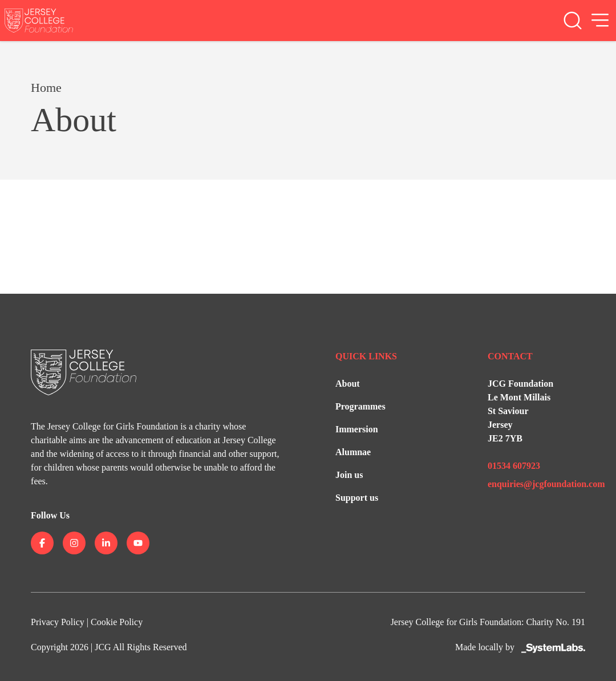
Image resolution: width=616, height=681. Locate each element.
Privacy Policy (58, 622)
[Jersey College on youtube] (138, 543)
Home (46, 88)
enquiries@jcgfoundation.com (546, 484)
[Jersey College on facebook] (42, 543)
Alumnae (353, 452)
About (348, 384)
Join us (349, 475)
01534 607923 (514, 466)
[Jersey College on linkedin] (106, 543)
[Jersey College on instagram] (74, 543)
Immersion (357, 429)
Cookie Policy (117, 622)
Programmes (360, 406)
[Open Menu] (600, 21)
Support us (357, 498)
